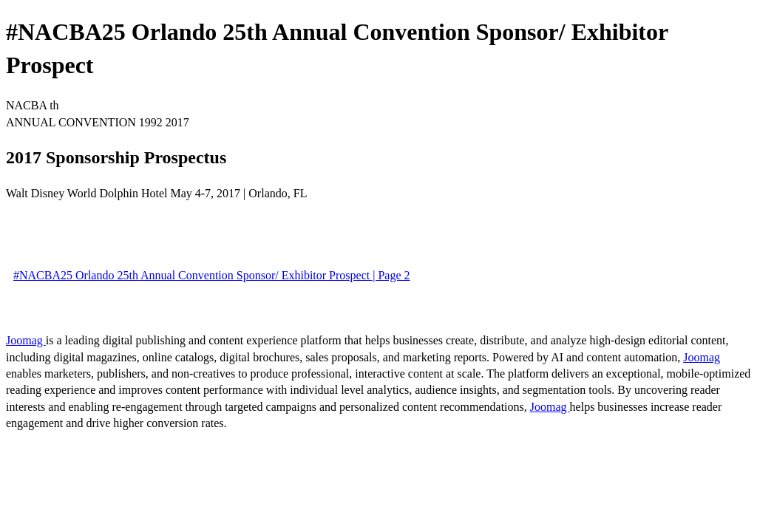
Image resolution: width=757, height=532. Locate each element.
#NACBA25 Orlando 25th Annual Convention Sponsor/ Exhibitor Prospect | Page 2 (212, 275)
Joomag (26, 340)
